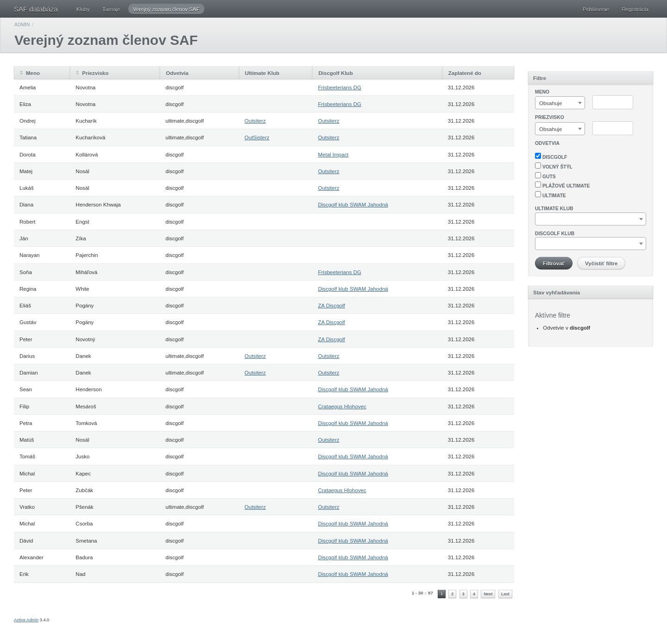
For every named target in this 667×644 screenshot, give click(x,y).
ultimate (551, 195)
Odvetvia (547, 143)
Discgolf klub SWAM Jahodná (353, 205)
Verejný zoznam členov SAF (166, 9)
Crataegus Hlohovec (342, 406)
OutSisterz (257, 138)
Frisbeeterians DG (339, 88)
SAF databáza (36, 9)
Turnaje (111, 9)
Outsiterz (255, 121)
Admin (22, 25)
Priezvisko (95, 73)
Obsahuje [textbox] (551, 103)
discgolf (551, 156)
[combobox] (560, 103)
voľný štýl (554, 166)
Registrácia (635, 9)
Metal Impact (333, 155)
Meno (33, 73)
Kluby (83, 9)
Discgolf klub (555, 234)
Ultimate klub (554, 209)
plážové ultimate (563, 185)
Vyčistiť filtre (601, 263)
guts (545, 176)
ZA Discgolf (331, 306)
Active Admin (26, 620)
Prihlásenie (596, 9)
